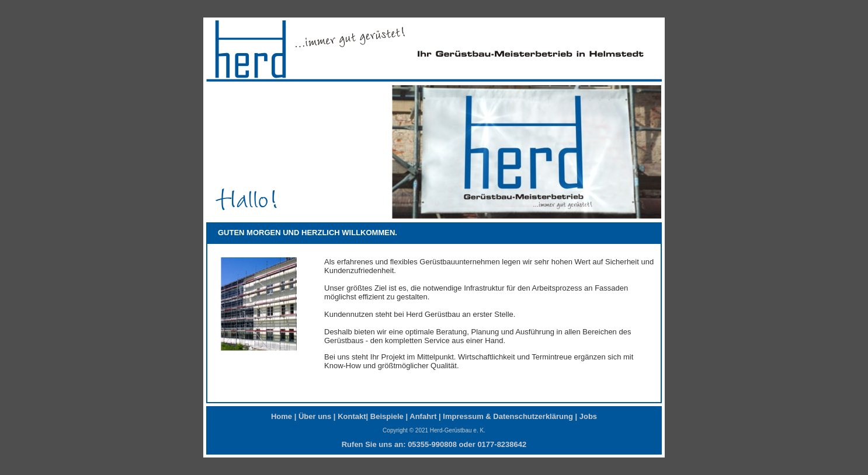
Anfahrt (423, 416)
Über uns (315, 416)
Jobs (588, 416)
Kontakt (352, 416)
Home (282, 416)
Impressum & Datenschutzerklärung (508, 416)
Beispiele (387, 416)
